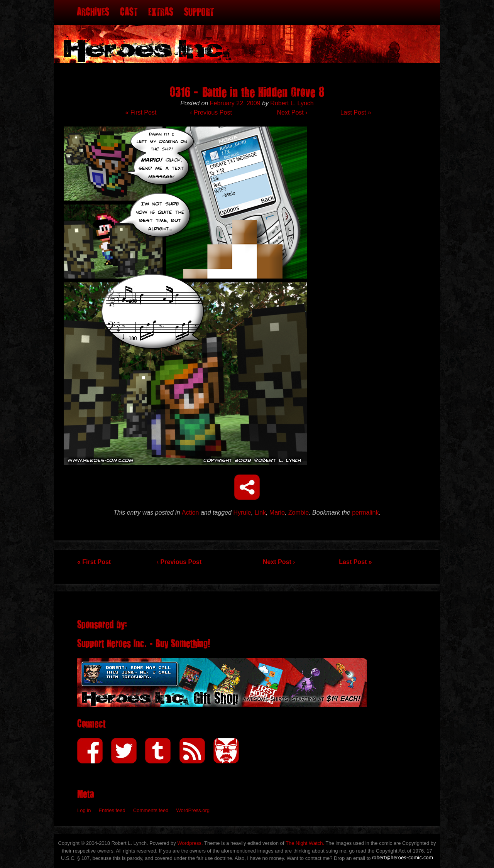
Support (199, 12)
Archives (93, 12)
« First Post (141, 112)
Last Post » (356, 112)
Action (190, 513)
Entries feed (112, 810)
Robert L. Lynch (292, 103)
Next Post (292, 112)
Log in (84, 810)
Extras (161, 12)
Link (260, 513)
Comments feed (151, 810)
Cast (129, 12)
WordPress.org (193, 810)
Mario (277, 513)
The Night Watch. (305, 843)
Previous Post (211, 112)
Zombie (299, 513)
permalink (365, 513)
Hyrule (242, 513)
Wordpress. (190, 843)
